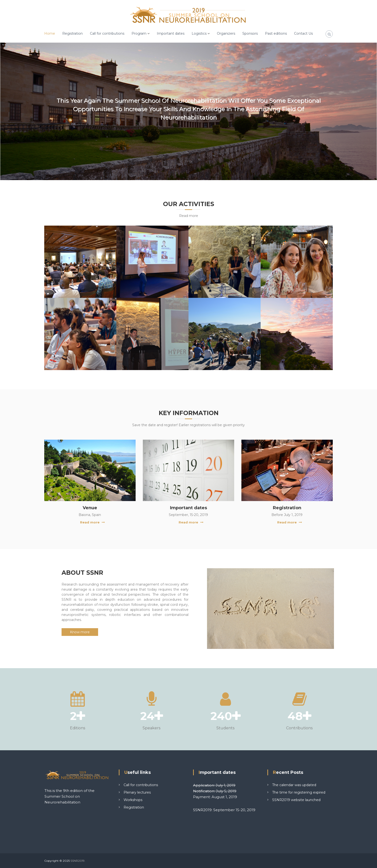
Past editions (276, 33)
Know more (80, 632)
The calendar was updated (294, 785)
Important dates (171, 33)
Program (139, 33)
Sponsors (250, 33)
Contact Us (303, 33)
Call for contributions (107, 33)
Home (50, 33)
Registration (72, 33)
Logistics (199, 33)
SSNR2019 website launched (296, 800)
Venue (90, 508)
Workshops (133, 800)
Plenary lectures (137, 792)
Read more (90, 522)
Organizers (226, 33)
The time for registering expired (299, 792)
